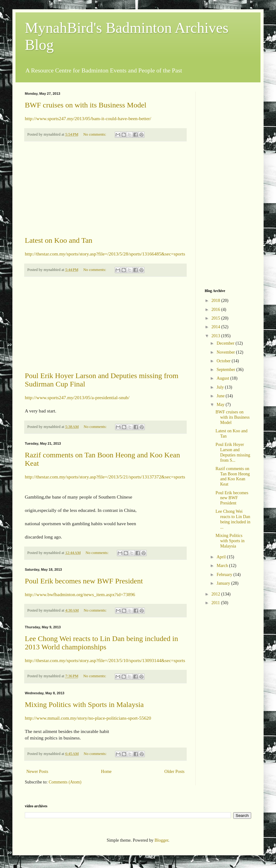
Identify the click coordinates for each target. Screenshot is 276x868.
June (221, 396)
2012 (216, 594)
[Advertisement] (105, 189)
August (223, 378)
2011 (216, 603)
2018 (216, 301)
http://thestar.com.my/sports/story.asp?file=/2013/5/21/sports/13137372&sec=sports (105, 477)
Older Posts (174, 772)
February (225, 575)
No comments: (95, 134)
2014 (216, 327)
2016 (216, 310)
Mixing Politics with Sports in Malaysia (84, 704)
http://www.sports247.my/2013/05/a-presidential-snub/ (77, 397)
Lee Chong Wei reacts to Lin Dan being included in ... (233, 519)
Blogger (161, 840)
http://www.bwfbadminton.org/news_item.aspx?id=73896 (80, 594)
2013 (216, 336)
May (221, 405)
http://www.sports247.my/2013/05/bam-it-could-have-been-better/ (88, 118)
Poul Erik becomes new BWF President (84, 581)
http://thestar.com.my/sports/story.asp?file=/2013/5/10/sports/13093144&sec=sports (105, 660)
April (222, 557)
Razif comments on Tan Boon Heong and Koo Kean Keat (233, 476)
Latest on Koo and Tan (59, 240)
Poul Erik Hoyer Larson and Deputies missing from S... (233, 452)
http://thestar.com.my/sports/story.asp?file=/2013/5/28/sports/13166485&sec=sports (105, 254)
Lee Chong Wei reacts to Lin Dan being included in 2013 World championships (101, 643)
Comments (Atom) (65, 782)
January (224, 583)
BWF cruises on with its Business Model (86, 105)
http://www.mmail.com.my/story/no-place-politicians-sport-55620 (88, 718)
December (226, 343)
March (223, 566)
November (226, 352)
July (221, 387)
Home (106, 772)
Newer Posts (37, 772)
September (226, 370)
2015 (216, 318)
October (224, 361)
